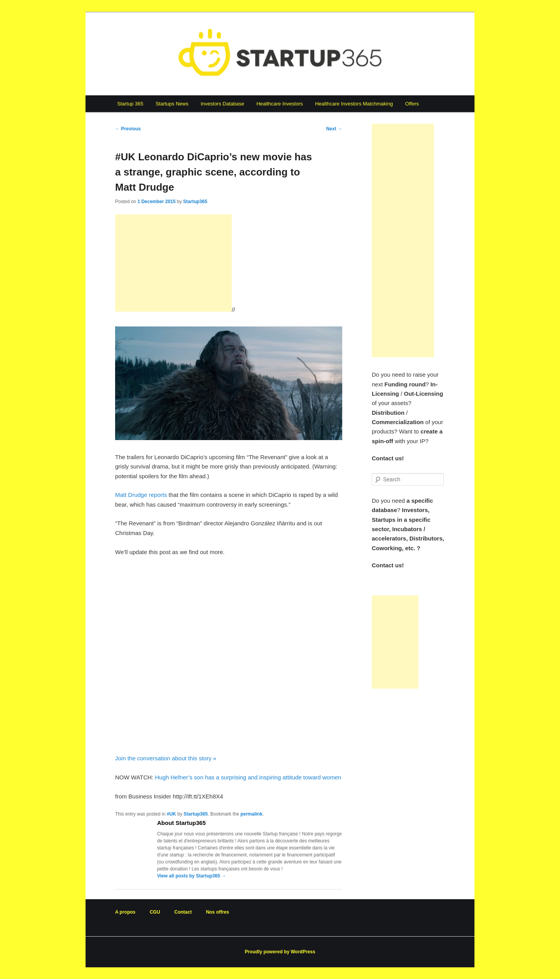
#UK (171, 814)
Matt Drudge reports (141, 495)
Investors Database (222, 104)
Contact (183, 912)
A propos (125, 912)
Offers (412, 104)
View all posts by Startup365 (192, 876)
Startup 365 (130, 104)
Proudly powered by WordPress (280, 952)
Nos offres (218, 912)
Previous (128, 129)
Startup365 (195, 202)
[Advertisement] (173, 263)
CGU (155, 912)
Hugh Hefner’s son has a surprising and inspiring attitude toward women (248, 777)
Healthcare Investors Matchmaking (354, 104)
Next (334, 129)
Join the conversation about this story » (166, 758)
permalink (251, 814)
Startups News (172, 104)
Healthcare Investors (279, 104)
